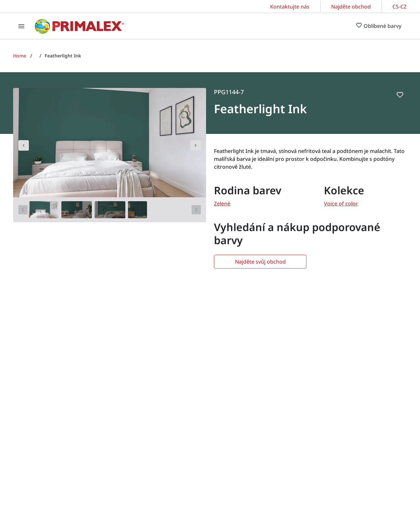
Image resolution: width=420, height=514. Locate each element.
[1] (44, 210)
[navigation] (24, 145)
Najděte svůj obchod (260, 262)
